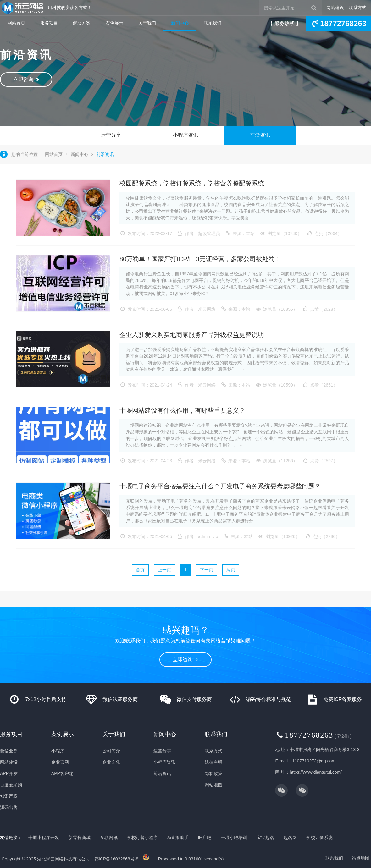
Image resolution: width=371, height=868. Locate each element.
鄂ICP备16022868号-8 (116, 859)
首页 (140, 570)
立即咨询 (26, 79)
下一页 (207, 570)
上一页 (164, 570)
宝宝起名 (265, 838)
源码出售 (9, 807)
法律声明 (213, 762)
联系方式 (357, 8)
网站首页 (16, 23)
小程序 (58, 751)
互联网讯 (109, 838)
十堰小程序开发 (44, 838)
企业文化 (111, 762)
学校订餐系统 (319, 838)
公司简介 (111, 751)
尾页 (231, 570)
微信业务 (9, 751)
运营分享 (111, 135)
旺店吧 (205, 838)
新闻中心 (180, 23)
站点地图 (361, 858)
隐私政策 (213, 773)
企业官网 (60, 762)
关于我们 (147, 23)
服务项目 (49, 23)
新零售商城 (80, 838)
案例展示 (114, 23)
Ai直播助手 (178, 838)
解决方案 (82, 23)
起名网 (290, 838)
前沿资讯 (260, 135)
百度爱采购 (11, 785)
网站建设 (335, 8)
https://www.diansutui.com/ (316, 772)
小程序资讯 (185, 135)
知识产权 (9, 796)
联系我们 (213, 23)
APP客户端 (62, 773)
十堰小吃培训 (234, 838)
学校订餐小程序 (142, 838)
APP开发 (9, 773)
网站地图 (213, 785)
